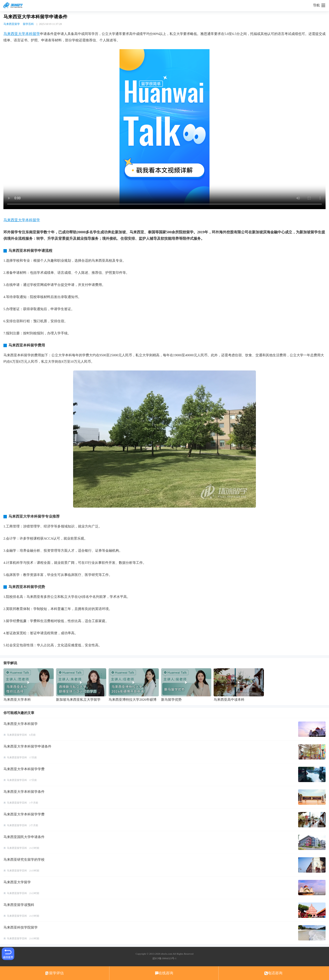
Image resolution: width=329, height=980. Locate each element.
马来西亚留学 (12, 24)
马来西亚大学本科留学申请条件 (27, 746)
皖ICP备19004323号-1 (164, 958)
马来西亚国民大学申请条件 (24, 837)
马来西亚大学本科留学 (22, 34)
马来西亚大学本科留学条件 (24, 792)
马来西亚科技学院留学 (21, 927)
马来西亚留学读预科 (19, 905)
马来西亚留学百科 (17, 735)
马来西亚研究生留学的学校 (24, 860)
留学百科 (28, 24)
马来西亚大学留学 (17, 882)
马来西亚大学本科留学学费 (24, 769)
